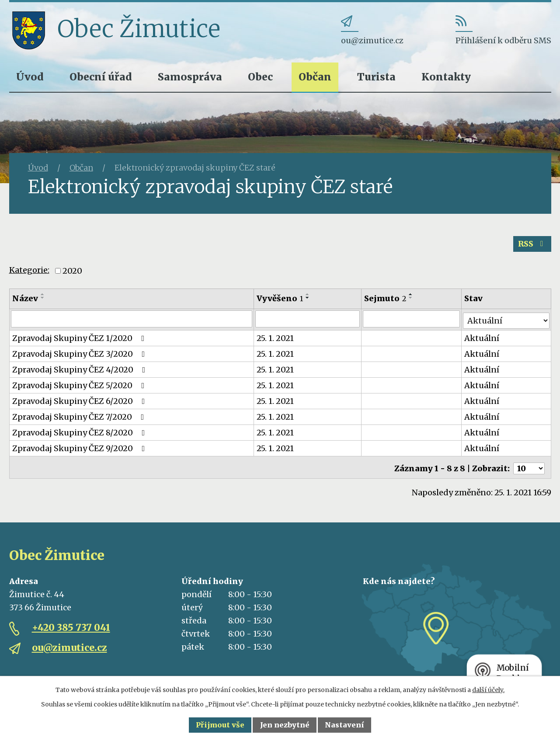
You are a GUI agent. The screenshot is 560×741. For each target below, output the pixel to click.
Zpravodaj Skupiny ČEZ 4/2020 (81, 370)
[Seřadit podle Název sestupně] (43, 299)
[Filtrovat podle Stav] (506, 320)
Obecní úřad (101, 77)
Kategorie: (29, 272)
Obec (260, 77)
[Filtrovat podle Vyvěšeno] (308, 320)
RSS (532, 245)
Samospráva (190, 77)
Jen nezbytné (285, 725)
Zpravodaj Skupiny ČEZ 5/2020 (80, 385)
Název (25, 300)
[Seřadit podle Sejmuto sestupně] (411, 299)
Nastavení (344, 725)
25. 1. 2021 (276, 338)
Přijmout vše (220, 725)
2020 (72, 273)
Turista (376, 77)
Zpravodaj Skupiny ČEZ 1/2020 (80, 338)
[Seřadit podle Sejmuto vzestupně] (411, 296)
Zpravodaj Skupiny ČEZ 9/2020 (80, 448)
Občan (315, 77)
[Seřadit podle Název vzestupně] (43, 296)
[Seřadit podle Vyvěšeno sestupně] (308, 299)
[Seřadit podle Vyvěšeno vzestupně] (308, 296)
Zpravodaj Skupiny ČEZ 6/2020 (80, 401)
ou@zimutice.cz (70, 645)
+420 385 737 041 (71, 625)
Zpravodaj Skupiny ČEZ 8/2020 (80, 433)
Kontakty (446, 77)
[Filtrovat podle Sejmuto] (412, 320)
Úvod (30, 77)
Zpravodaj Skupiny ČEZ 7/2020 (80, 417)
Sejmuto (386, 300)
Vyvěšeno (280, 300)
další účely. (488, 690)
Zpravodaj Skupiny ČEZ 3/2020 (80, 354)
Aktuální (482, 338)
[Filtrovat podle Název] (132, 320)
